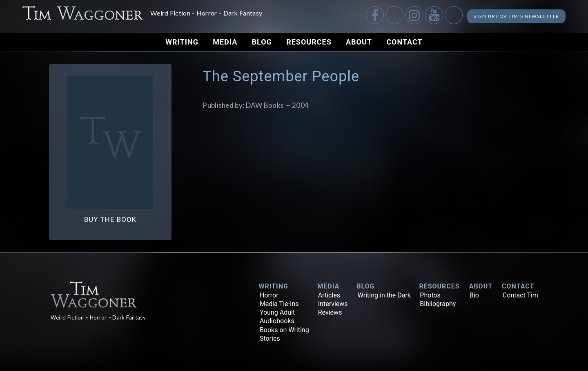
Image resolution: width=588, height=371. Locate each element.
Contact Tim (520, 295)
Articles (329, 295)
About (359, 42)
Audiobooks (277, 321)
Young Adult (277, 312)
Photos (430, 295)
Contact (404, 42)
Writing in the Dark (384, 295)
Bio (474, 295)
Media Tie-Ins (279, 304)
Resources (309, 42)
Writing (182, 42)
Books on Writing (284, 330)
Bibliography (438, 304)
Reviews (330, 312)
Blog (262, 42)
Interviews (333, 304)
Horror (269, 295)
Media (225, 42)
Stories (270, 339)
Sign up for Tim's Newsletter (505, 16)
